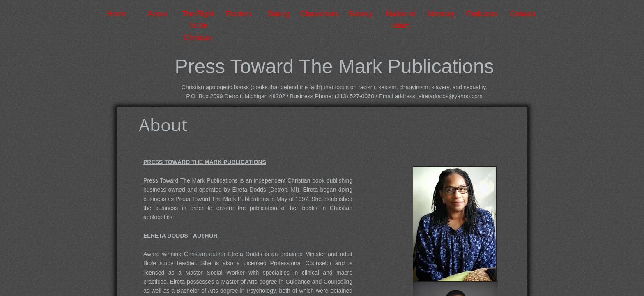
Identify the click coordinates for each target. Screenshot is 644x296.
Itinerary (441, 14)
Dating (279, 14)
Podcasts (482, 14)
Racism (239, 14)
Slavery (360, 14)
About (158, 14)
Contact (523, 14)
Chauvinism (320, 14)
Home (117, 14)
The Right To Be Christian (198, 25)
